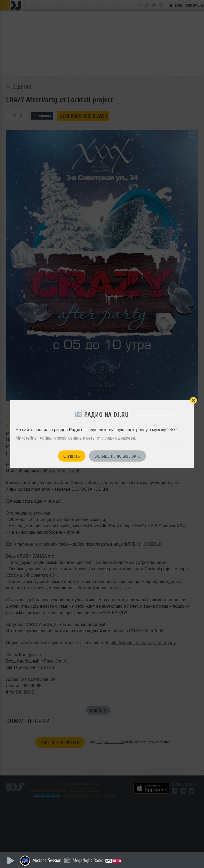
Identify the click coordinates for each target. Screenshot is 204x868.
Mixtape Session (47, 860)
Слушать (72, 456)
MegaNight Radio (88, 860)
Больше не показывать (118, 456)
